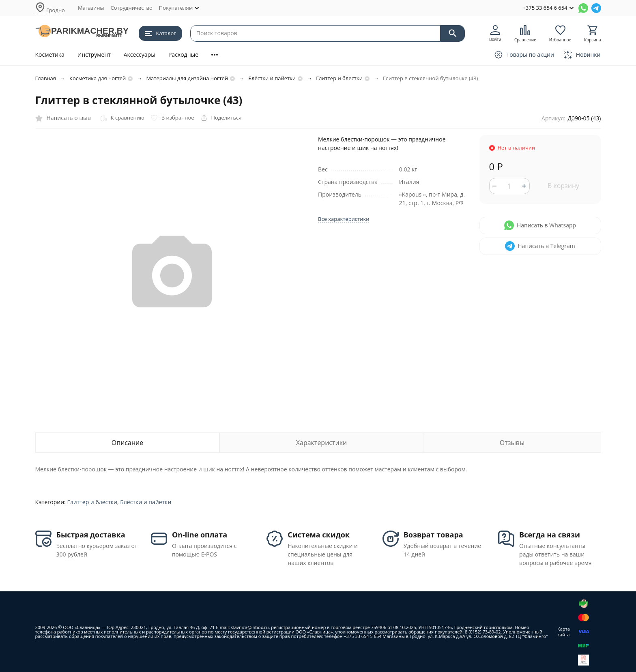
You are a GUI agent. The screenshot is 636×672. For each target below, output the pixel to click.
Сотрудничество (131, 8)
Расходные (183, 55)
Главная (46, 78)
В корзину (563, 186)
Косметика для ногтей (98, 78)
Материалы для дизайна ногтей (187, 78)
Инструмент (94, 55)
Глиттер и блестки (339, 78)
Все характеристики (344, 219)
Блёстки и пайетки (272, 78)
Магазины (91, 8)
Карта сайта (564, 631)
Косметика (50, 55)
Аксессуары (140, 55)
